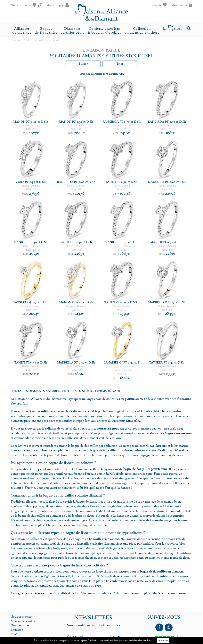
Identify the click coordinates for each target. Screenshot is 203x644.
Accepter (163, 641)
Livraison (17, 630)
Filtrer (83, 64)
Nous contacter (21, 617)
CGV (14, 634)
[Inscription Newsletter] (86, 637)
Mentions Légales (23, 621)
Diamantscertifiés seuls (72, 31)
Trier (120, 64)
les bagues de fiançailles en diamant (94, 539)
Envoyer (115, 637)
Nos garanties (20, 626)
